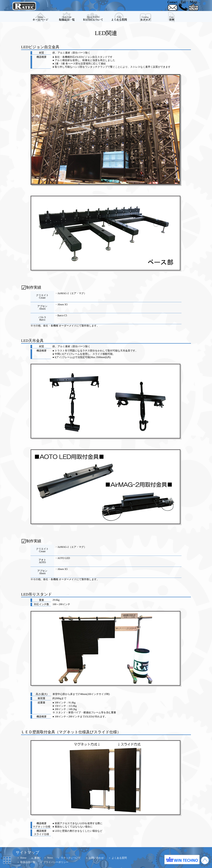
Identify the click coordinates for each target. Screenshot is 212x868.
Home (23, 858)
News (50, 858)
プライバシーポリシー (56, 862)
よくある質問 (119, 858)
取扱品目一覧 (28, 862)
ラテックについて (71, 858)
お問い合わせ (96, 858)
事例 (37, 858)
